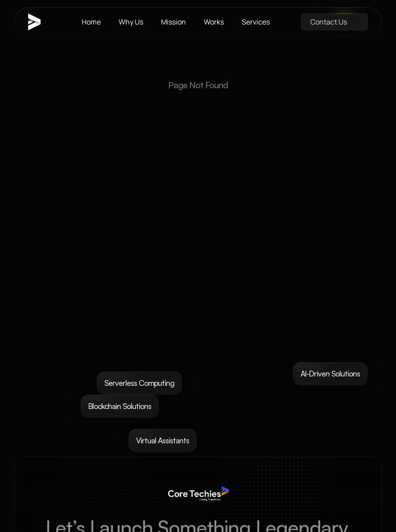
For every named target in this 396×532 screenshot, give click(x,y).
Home (91, 22)
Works (214, 22)
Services (256, 22)
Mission (173, 22)
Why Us (131, 22)
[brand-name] (39, 22)
